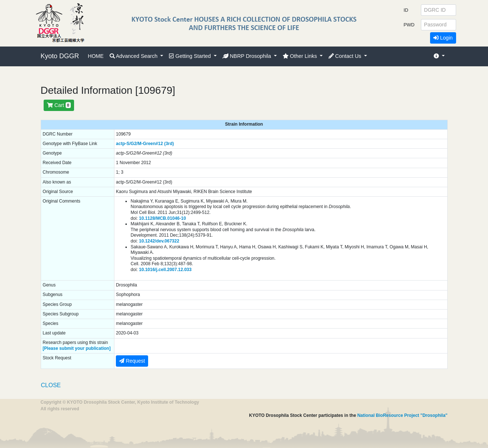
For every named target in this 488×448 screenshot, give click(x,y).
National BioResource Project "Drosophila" (402, 415)
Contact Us (346, 56)
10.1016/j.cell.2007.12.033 (165, 270)
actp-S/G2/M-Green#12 (139, 144)
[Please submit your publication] (76, 348)
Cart (59, 105)
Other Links (301, 56)
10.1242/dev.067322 (159, 241)
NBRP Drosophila (248, 56)
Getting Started (191, 56)
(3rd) (169, 144)
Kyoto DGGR (60, 56)
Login (443, 38)
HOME (96, 56)
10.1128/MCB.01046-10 (162, 218)
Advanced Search (134, 56)
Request (132, 361)
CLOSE (51, 385)
